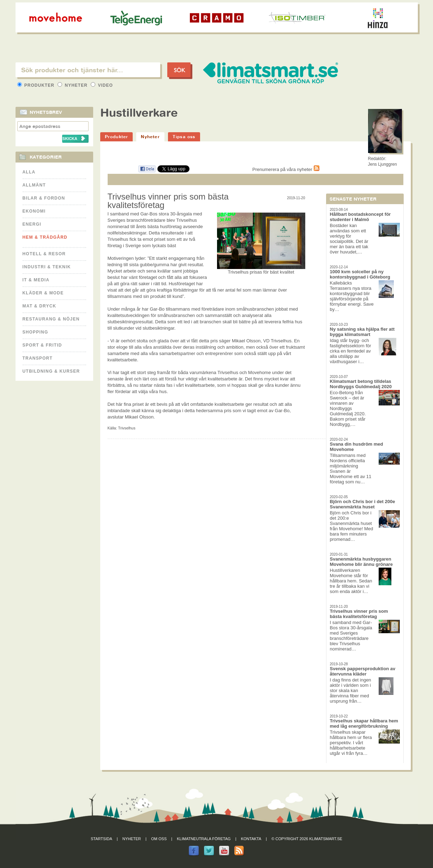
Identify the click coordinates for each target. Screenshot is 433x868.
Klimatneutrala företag (204, 839)
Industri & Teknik (47, 267)
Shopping (35, 332)
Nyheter (73, 85)
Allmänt (34, 185)
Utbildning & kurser (51, 371)
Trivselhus (127, 428)
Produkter (37, 85)
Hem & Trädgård (45, 237)
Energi (32, 224)
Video (102, 85)
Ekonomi (34, 211)
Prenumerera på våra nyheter (286, 169)
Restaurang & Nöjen (51, 319)
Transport (38, 358)
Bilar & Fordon (44, 198)
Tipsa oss (184, 137)
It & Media (36, 280)
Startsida (101, 839)
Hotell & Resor (44, 254)
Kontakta (251, 839)
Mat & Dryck (40, 306)
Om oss (159, 839)
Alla (29, 172)
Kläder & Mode (43, 293)
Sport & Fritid (42, 345)
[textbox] (88, 70)
